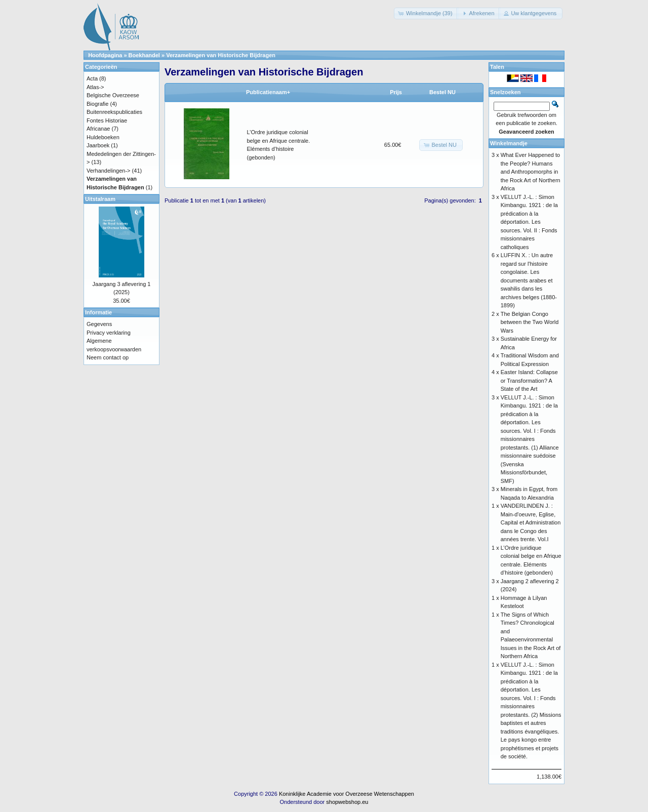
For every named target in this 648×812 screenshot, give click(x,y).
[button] (426, 13)
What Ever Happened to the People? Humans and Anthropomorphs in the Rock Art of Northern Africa (531, 172)
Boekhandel (144, 55)
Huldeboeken (103, 137)
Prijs (396, 92)
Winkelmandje (509, 143)
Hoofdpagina (105, 55)
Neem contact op (108, 357)
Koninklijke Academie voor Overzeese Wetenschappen (347, 794)
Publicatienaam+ (268, 92)
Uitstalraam (100, 199)
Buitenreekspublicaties (114, 112)
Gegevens (99, 324)
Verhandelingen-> (109, 171)
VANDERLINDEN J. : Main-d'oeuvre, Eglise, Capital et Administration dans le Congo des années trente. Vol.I (531, 522)
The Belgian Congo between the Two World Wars (530, 322)
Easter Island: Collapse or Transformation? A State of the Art (529, 380)
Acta (92, 78)
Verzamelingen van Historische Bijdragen (221, 55)
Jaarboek (98, 145)
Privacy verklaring (109, 333)
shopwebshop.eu (347, 802)
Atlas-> (95, 87)
